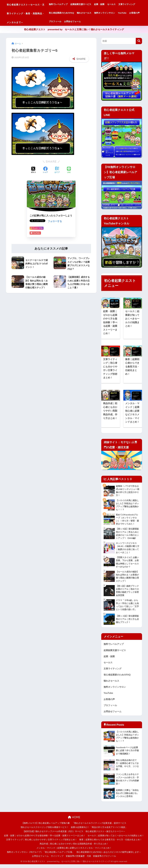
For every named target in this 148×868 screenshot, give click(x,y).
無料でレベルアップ (69, 4)
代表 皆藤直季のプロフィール (101, 860)
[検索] (139, 41)
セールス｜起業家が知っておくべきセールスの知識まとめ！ (116, 839)
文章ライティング (68, 13)
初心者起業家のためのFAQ (92, 13)
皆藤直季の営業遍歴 (75, 860)
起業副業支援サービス (92, 4)
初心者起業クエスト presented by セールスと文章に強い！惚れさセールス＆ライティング (74, 29)
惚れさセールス (115, 13)
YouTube (88, 21)
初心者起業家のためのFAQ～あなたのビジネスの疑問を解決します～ (109, 856)
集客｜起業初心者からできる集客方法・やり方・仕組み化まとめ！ (111, 843)
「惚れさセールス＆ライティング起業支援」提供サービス (99, 827)
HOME (74, 821)
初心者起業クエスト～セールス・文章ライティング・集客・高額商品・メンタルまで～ (32, 13)
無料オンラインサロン (70, 21)
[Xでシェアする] (34, 169)
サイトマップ (57, 860)
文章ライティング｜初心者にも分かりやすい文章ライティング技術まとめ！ (42, 843)
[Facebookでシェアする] (45, 169)
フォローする (55, 220)
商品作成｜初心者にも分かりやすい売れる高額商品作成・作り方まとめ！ (74, 847)
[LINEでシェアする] (69, 169)
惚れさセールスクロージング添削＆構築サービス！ (45, 831)
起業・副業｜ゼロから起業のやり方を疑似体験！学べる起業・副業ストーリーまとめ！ (45, 839)
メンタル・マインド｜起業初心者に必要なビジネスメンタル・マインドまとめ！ (74, 852)
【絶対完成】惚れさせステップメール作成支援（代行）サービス (53, 835)
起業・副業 (110, 4)
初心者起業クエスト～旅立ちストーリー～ (105, 835)
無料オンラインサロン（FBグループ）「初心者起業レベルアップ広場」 (41, 856)
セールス (122, 4)
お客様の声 (100, 21)
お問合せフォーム (132, 21)
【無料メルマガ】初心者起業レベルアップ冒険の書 (46, 827)
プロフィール (114, 21)
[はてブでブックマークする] (57, 169)
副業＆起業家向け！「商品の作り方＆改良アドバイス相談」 (99, 831)
